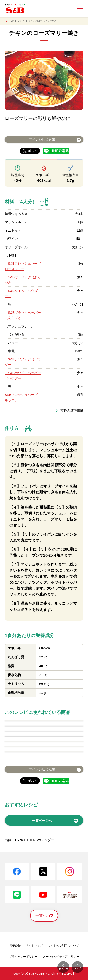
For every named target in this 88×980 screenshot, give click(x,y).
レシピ (21, 21)
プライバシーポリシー (23, 957)
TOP (11, 21)
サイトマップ (34, 946)
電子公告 (15, 946)
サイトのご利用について (63, 946)
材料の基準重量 (72, 410)
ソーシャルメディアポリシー (61, 957)
